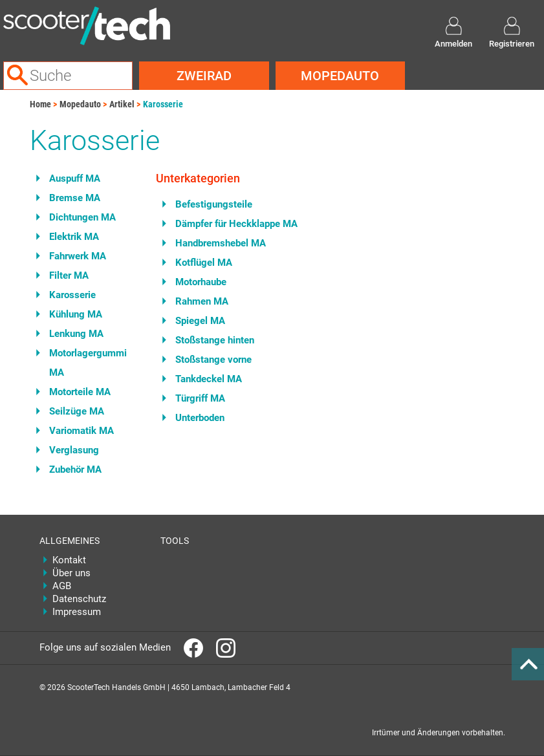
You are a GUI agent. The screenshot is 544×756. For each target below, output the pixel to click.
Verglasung (74, 450)
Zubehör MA (75, 470)
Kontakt (69, 560)
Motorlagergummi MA (88, 363)
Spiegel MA (200, 321)
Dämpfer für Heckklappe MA (236, 224)
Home (40, 104)
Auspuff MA (75, 178)
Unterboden (200, 418)
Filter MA (69, 275)
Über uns (71, 573)
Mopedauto (340, 76)
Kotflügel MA (204, 263)
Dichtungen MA (82, 217)
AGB (62, 586)
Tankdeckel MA (209, 379)
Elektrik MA (74, 237)
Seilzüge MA (77, 411)
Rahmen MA (202, 301)
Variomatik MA (82, 431)
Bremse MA (75, 198)
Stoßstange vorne (213, 360)
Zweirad (204, 76)
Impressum (77, 612)
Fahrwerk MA (78, 256)
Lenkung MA (76, 334)
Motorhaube (201, 282)
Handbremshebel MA (221, 243)
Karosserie (163, 104)
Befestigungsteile (214, 204)
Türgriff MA (200, 398)
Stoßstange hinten (215, 340)
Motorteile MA (80, 392)
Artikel (122, 104)
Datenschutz (79, 599)
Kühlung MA (76, 314)
